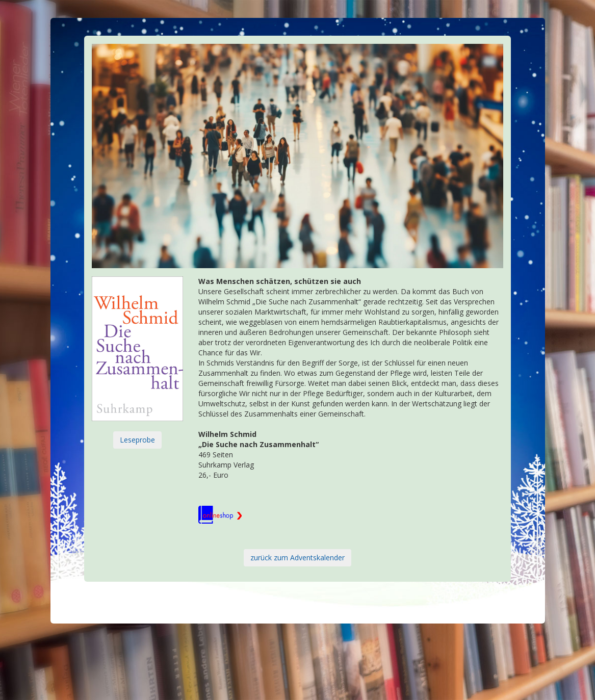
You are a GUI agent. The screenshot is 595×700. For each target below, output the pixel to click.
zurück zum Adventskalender (297, 558)
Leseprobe (137, 440)
